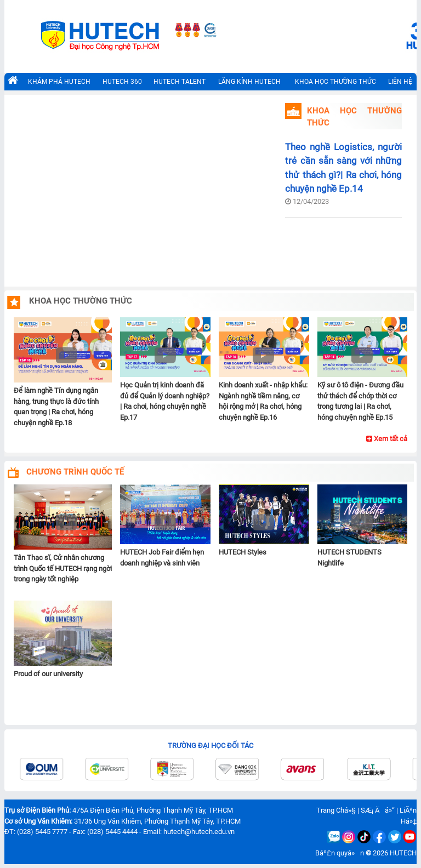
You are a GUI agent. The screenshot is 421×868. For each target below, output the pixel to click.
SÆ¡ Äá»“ (378, 810)
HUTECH (403, 853)
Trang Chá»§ (336, 810)
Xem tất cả (387, 439)
